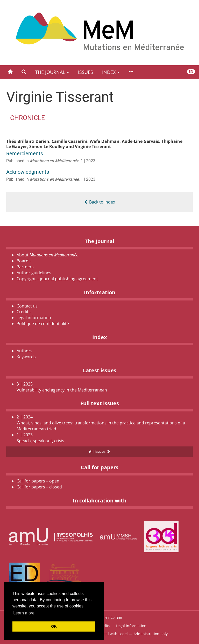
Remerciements (25, 153)
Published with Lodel (110, 634)
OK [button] (54, 626)
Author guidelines (34, 273)
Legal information (34, 318)
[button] (24, 72)
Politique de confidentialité (43, 324)
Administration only (151, 634)
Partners (25, 267)
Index (111, 72)
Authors (24, 351)
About (47, 255)
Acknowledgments (28, 172)
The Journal (52, 72)
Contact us (27, 306)
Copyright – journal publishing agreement (57, 279)
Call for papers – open (38, 481)
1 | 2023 (88, 161)
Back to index (99, 202)
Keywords (26, 357)
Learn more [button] (24, 613)
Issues (86, 72)
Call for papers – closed (39, 487)
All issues (99, 451)
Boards (24, 261)
